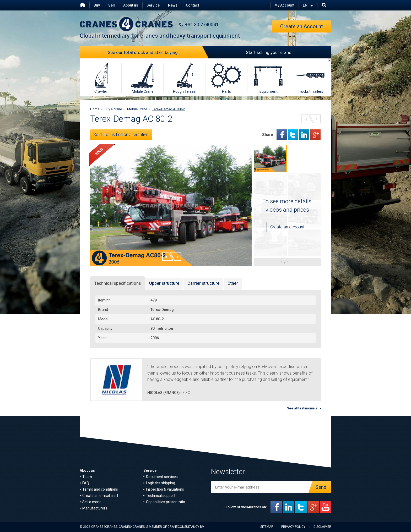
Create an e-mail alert (100, 496)
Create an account (287, 227)
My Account (284, 5)
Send (320, 487)
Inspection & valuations (165, 489)
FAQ (86, 483)
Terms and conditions (100, 489)
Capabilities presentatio (166, 502)
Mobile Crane (137, 109)
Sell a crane (92, 502)
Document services (162, 477)
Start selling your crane (248, 52)
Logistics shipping (161, 483)
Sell (112, 5)
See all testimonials (302, 408)
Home (95, 109)
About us (131, 5)
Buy (97, 5)
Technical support (161, 496)
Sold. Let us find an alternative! (121, 135)
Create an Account (302, 26)
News (173, 5)
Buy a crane (113, 109)
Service (153, 5)
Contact (192, 5)
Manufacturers (95, 508)
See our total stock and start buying (157, 52)
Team (87, 477)
